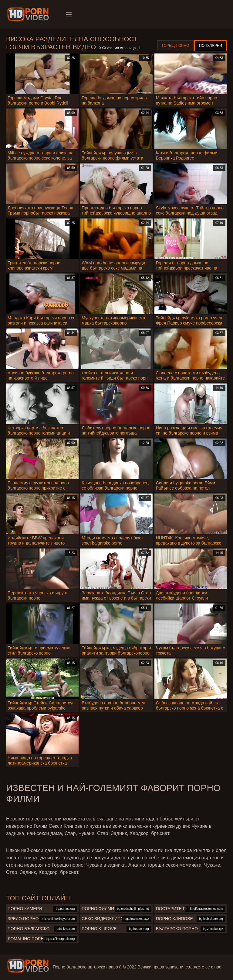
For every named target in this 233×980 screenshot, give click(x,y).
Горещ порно (176, 46)
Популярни (211, 46)
